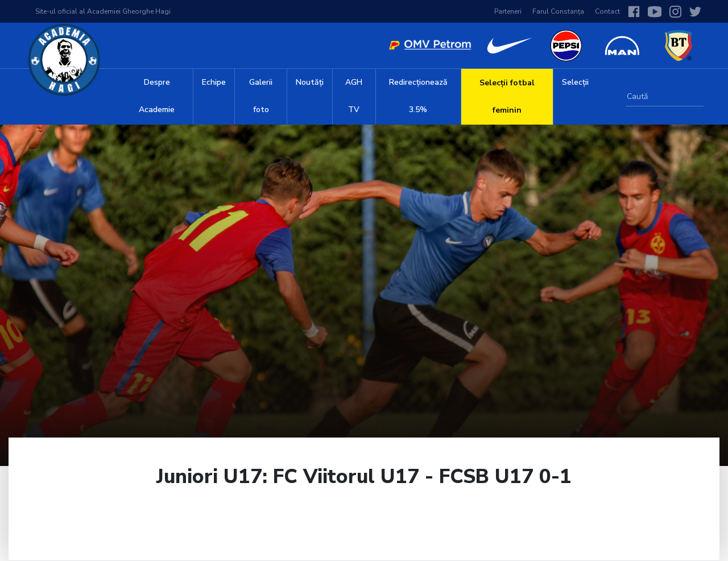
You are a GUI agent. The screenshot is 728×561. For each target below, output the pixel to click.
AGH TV (354, 96)
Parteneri (508, 11)
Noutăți (310, 82)
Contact (607, 11)
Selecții (575, 82)
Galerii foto (261, 96)
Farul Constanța (558, 11)
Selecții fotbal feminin (507, 96)
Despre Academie (157, 96)
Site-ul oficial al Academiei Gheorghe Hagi (103, 11)
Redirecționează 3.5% (418, 96)
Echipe (214, 82)
